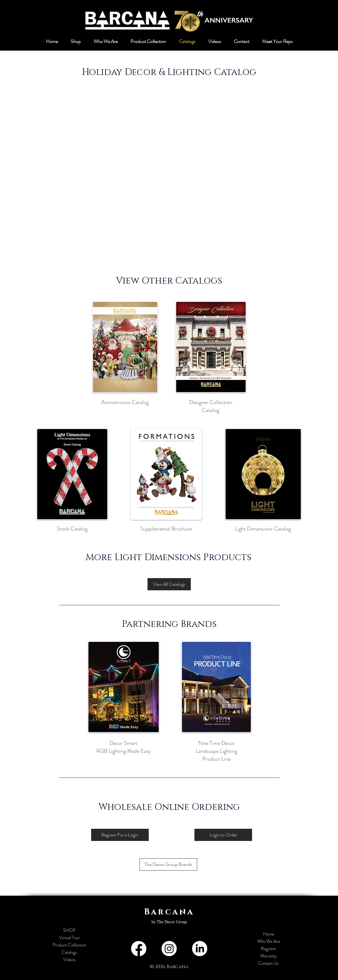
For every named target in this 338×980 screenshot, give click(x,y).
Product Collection (69, 945)
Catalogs (69, 952)
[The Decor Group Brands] (168, 864)
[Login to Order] (223, 835)
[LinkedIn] (200, 949)
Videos (69, 960)
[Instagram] (169, 949)
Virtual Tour (69, 938)
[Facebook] (139, 949)
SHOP (69, 930)
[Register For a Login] (120, 835)
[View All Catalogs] (169, 584)
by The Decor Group (169, 922)
